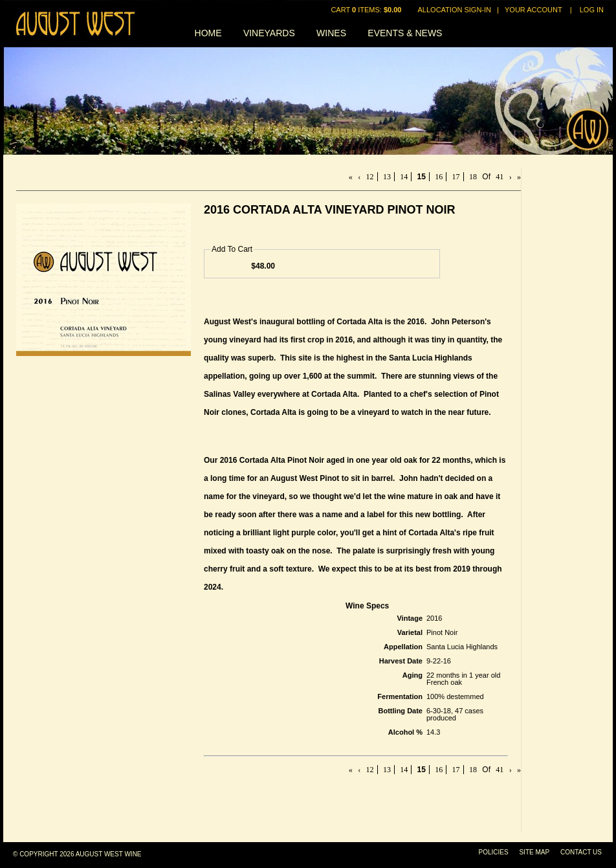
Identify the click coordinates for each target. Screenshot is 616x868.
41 (500, 177)
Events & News (405, 33)
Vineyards (269, 33)
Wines (331, 33)
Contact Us (581, 852)
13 (387, 177)
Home (208, 33)
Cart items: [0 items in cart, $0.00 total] (367, 10)
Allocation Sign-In (455, 10)
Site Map (534, 852)
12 (370, 177)
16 (439, 177)
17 (456, 177)
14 (404, 177)
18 (473, 177)
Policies (494, 852)
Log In (592, 10)
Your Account (533, 10)
